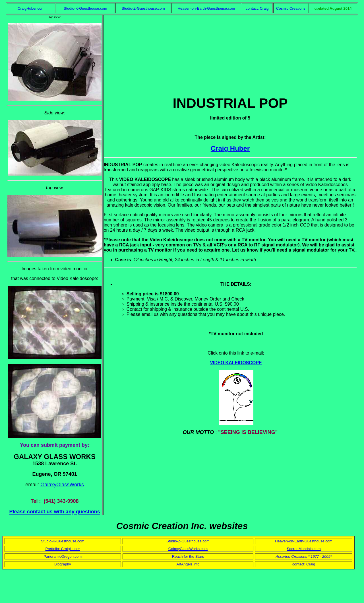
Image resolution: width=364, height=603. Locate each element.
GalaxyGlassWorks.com (188, 549)
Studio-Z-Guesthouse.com (143, 8)
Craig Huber (230, 148)
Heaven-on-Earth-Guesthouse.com (206, 8)
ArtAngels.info (188, 564)
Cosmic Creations (291, 8)
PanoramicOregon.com (63, 556)
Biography (63, 564)
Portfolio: (53, 549)
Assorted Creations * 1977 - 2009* (304, 556)
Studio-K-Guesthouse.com (85, 8)
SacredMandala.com (304, 549)
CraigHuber (70, 549)
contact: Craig (257, 8)
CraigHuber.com (31, 8)
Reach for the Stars (188, 556)
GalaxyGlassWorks (62, 485)
